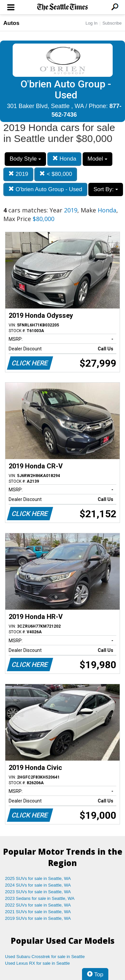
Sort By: (105, 189)
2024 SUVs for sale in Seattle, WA (38, 885)
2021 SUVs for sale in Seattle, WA (38, 912)
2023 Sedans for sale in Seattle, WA (40, 898)
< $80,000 (56, 174)
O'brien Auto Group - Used (45, 189)
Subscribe (112, 23)
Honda (64, 159)
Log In (91, 23)
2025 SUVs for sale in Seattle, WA (38, 878)
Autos (11, 23)
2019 (18, 174)
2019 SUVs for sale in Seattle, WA (38, 918)
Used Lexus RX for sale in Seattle (37, 963)
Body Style (25, 159)
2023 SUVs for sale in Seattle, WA (38, 892)
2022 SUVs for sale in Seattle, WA (38, 905)
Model (97, 159)
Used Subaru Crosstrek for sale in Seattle (45, 957)
